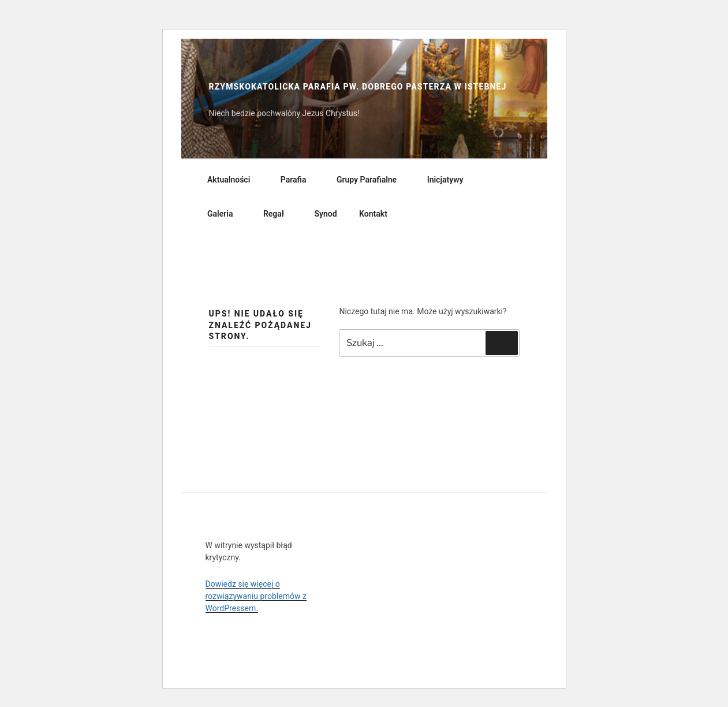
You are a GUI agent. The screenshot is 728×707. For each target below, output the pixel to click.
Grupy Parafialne (372, 180)
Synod (326, 214)
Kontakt (373, 214)
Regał (279, 214)
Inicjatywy (451, 180)
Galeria (225, 214)
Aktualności (234, 180)
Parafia (299, 180)
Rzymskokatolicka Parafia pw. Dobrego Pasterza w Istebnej (358, 87)
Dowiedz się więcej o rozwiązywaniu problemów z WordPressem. (256, 596)
